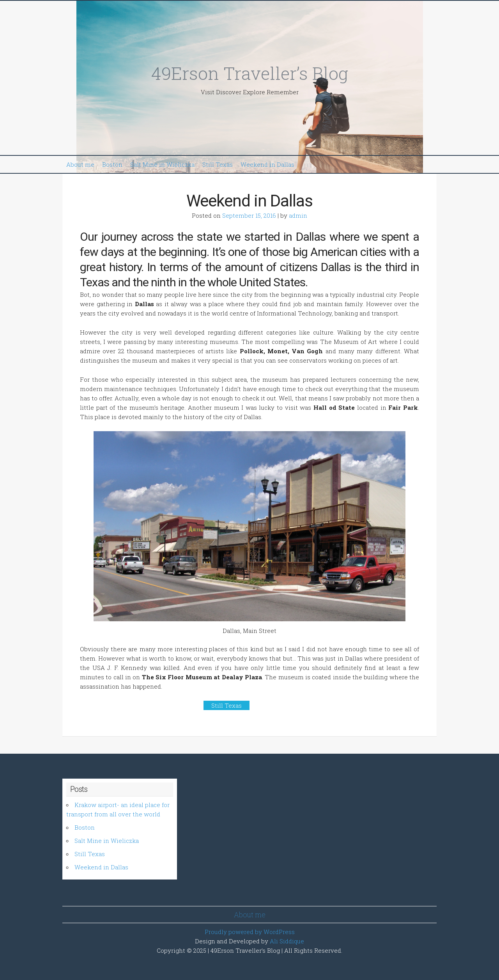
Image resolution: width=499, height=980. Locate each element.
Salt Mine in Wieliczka (162, 164)
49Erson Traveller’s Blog (250, 73)
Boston (112, 164)
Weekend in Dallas (267, 164)
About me (80, 164)
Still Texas (218, 164)
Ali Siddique (287, 941)
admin (298, 215)
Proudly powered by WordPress (250, 932)
